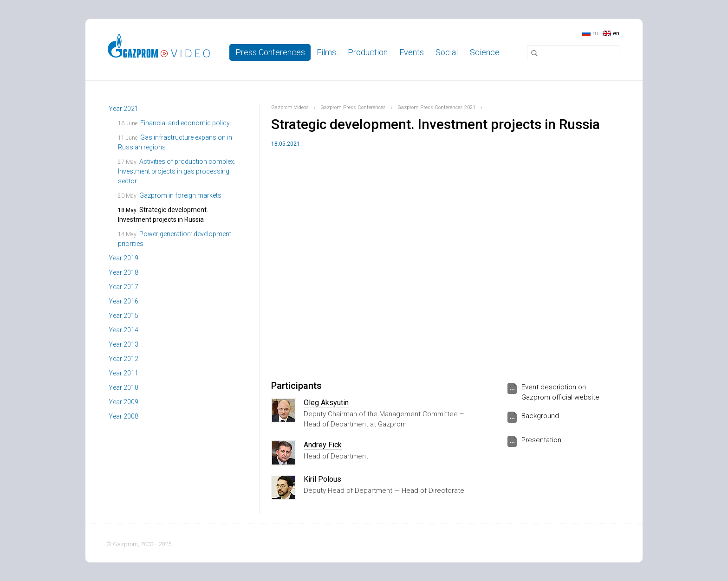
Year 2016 (123, 301)
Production (368, 52)
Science (485, 52)
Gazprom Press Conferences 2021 (436, 107)
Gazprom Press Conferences (353, 107)
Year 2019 (123, 258)
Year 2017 (123, 287)
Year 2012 (123, 359)
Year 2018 (123, 272)
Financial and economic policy (185, 123)
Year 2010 (123, 387)
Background (540, 416)
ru (595, 33)
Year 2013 (123, 344)
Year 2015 (123, 316)
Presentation (541, 440)
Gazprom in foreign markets (180, 195)
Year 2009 (123, 402)
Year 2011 (123, 373)
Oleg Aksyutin (326, 403)
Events (412, 52)
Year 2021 (123, 109)
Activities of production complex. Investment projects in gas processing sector (177, 171)
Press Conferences (270, 52)
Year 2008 (123, 416)
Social (447, 52)
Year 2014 (123, 330)
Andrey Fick (323, 445)
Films (326, 52)
